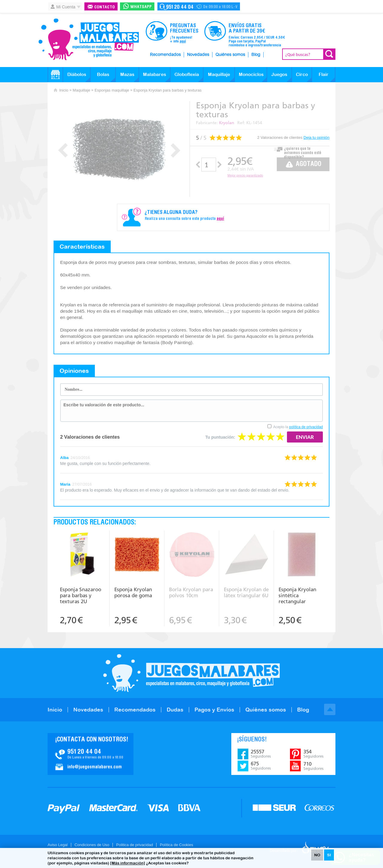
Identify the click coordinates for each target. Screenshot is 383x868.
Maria (65, 484)
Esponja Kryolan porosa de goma (133, 592)
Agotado (308, 164)
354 (313, 754)
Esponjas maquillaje (112, 90)
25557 (261, 754)
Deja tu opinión (316, 137)
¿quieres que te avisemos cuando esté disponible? (303, 151)
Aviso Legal (58, 845)
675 (261, 766)
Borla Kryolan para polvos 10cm (191, 592)
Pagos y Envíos (214, 710)
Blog (256, 55)
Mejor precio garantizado (245, 175)
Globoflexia (187, 74)
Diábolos (77, 74)
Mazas (127, 74)
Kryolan (227, 123)
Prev (63, 150)
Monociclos (251, 74)
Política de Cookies (176, 845)
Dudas (175, 710)
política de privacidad (306, 427)
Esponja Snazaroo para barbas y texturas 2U (80, 595)
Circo (302, 74)
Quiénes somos (230, 55)
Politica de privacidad (134, 845)
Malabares (155, 74)
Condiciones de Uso (92, 845)
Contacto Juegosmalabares (199, 6)
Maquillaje (219, 74)
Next (175, 150)
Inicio (64, 90)
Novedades (198, 55)
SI (329, 855)
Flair (324, 74)
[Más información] (128, 863)
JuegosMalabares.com (89, 39)
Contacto (105, 7)
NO (317, 855)
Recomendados (165, 55)
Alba (64, 458)
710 (313, 766)
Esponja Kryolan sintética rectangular (297, 595)
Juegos (279, 74)
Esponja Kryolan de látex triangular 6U (246, 592)
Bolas (103, 74)
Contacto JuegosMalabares (91, 754)
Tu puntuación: (220, 437)
